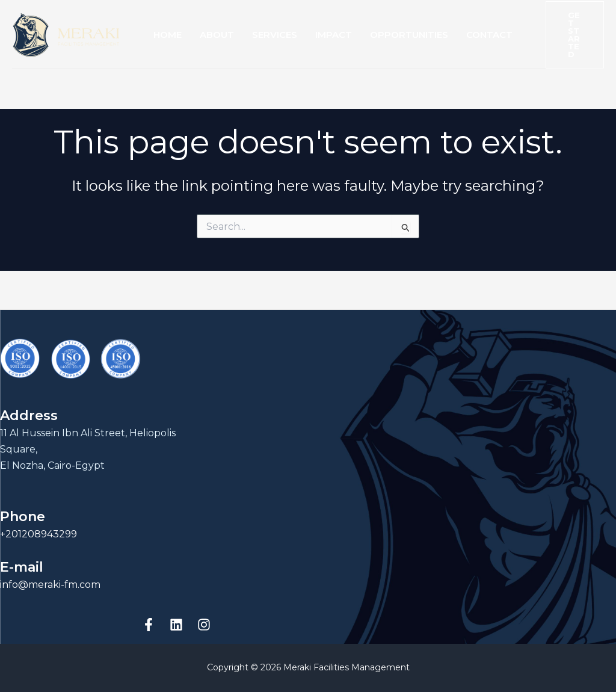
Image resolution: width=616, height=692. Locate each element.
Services (275, 35)
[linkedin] (176, 625)
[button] (575, 35)
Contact (489, 35)
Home (168, 35)
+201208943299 (38, 534)
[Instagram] (204, 625)
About (217, 35)
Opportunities (409, 35)
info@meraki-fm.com (50, 585)
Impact (334, 35)
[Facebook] (149, 625)
